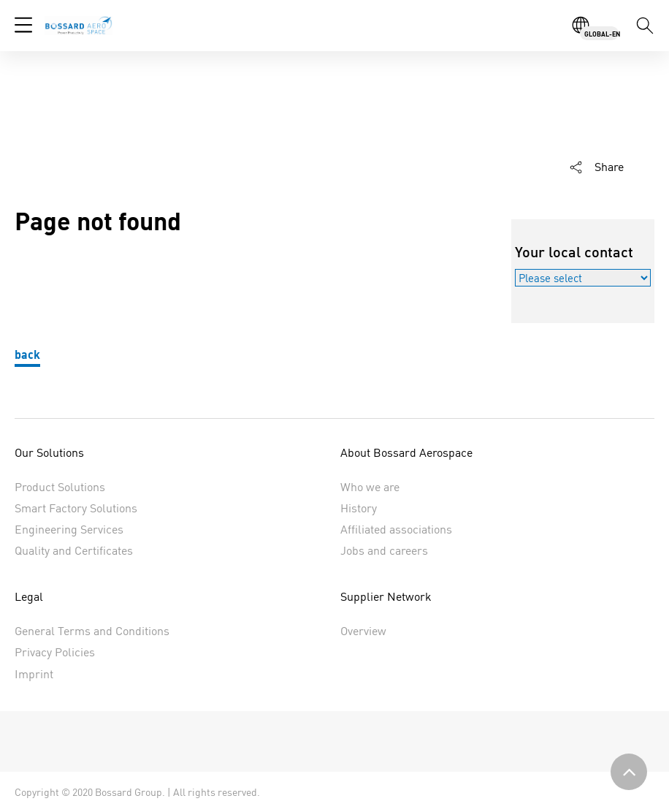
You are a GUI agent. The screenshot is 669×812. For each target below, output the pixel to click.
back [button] (27, 354)
